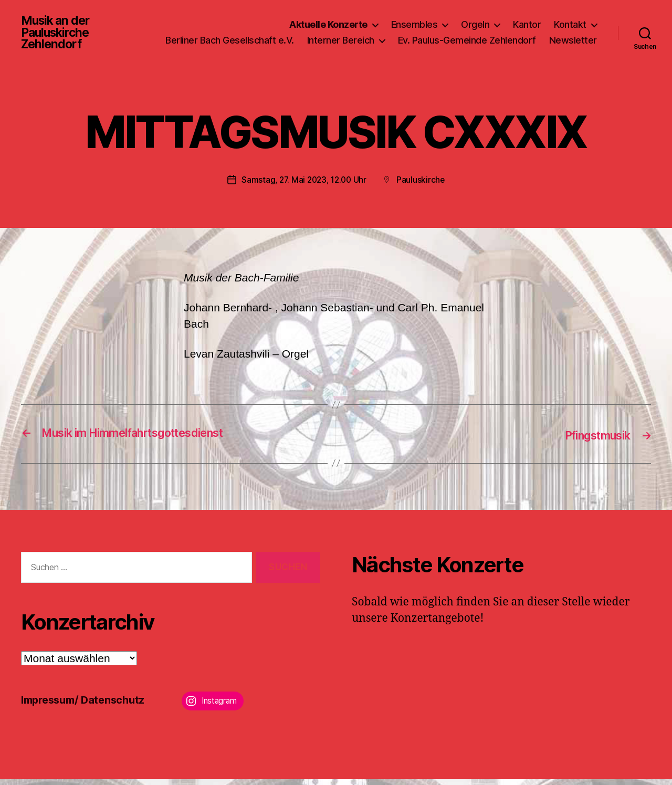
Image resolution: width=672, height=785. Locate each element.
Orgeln (475, 20)
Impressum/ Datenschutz (87, 705)
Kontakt (570, 20)
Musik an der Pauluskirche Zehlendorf (57, 36)
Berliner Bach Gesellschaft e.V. (291, 36)
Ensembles (414, 20)
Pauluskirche (423, 186)
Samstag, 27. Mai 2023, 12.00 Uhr (304, 186)
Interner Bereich (402, 36)
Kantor (527, 20)
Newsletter (573, 51)
